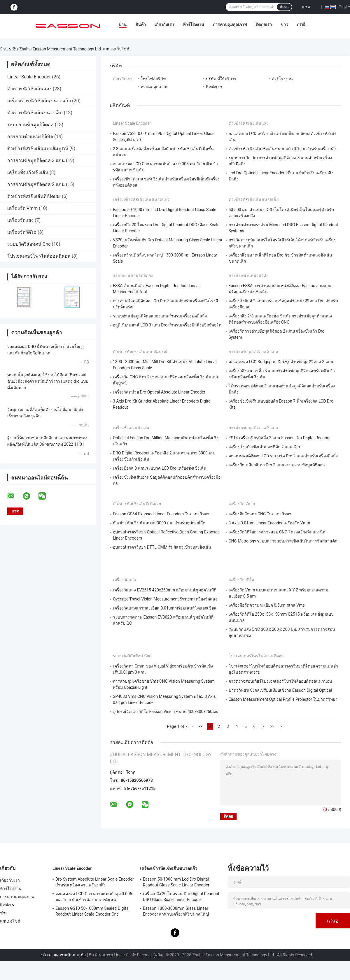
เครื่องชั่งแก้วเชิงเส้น (28, 172)
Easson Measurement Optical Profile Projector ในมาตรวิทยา (283, 699)
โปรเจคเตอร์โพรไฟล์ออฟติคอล (39, 256)
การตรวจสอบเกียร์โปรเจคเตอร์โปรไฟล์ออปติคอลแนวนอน (280, 681)
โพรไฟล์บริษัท (153, 79)
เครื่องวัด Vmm (22, 208)
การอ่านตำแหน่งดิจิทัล (30, 137)
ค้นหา (284, 7)
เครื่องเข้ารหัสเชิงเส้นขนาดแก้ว (39, 101)
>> (272, 726)
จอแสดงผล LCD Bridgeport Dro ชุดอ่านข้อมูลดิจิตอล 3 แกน (281, 362)
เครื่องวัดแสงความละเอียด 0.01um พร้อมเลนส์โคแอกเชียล (165, 608)
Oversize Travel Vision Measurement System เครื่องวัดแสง (165, 599)
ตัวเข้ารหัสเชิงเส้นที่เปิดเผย (34, 196)
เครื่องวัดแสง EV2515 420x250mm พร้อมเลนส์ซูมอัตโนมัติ (165, 590)
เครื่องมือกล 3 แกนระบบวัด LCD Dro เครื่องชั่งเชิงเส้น (160, 468)
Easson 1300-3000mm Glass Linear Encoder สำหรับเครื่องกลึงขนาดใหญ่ (176, 911)
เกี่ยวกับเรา (164, 24)
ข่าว (284, 24)
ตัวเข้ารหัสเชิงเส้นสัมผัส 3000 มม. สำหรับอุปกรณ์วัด (159, 523)
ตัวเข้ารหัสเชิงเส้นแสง (29, 89)
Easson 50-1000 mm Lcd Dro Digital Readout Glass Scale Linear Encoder (176, 882)
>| (281, 726)
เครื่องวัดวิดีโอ (22, 232)
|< (192, 726)
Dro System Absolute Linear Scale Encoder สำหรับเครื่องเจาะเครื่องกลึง (95, 882)
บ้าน (123, 24)
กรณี (301, 24)
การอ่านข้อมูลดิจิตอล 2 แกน (36, 184)
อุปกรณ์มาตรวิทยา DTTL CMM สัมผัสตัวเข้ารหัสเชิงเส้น (162, 547)
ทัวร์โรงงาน (194, 24)
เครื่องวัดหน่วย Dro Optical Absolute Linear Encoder (159, 392)
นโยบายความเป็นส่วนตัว (63, 955)
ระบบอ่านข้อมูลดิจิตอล (30, 125)
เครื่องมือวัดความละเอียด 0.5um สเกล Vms (267, 605)
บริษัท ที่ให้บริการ (221, 79)
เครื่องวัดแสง (20, 220)
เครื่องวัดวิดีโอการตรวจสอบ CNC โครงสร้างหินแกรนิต (277, 532)
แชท (306, 7)
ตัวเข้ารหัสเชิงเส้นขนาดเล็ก (35, 113)
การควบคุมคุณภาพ (230, 24)
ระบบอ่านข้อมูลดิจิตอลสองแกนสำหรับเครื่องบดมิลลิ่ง (160, 316)
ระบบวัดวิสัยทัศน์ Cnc (29, 244)
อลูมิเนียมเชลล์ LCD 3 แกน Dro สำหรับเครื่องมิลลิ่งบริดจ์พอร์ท (167, 325)
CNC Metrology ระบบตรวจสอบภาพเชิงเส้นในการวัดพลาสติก (283, 541)
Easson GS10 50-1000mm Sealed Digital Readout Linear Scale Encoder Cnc (92, 911)
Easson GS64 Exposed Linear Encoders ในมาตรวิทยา (161, 514)
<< (201, 726)
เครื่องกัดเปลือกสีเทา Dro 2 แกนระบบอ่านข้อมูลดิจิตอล (277, 465)
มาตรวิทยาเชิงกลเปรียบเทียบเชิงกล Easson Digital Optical (280, 690)
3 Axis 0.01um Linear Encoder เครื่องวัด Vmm (269, 523)
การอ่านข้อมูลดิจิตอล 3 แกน (36, 160)
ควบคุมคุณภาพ (154, 87)
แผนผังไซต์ (10, 921)
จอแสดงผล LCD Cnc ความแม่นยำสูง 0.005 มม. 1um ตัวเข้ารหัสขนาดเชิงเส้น (94, 897)
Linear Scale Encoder (29, 77)
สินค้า (141, 24)
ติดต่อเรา (264, 24)
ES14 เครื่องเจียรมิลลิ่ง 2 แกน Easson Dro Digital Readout (280, 438)
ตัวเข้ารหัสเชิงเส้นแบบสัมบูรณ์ (38, 149)
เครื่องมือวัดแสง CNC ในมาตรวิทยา (260, 514)
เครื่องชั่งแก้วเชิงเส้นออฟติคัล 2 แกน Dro (264, 447)
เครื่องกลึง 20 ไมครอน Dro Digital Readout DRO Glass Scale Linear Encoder (181, 897)
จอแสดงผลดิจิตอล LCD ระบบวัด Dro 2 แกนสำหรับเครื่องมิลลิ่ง (283, 456)
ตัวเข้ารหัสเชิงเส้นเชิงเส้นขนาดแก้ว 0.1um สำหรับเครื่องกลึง (283, 149)
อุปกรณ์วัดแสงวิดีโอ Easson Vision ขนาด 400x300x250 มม (166, 712)
